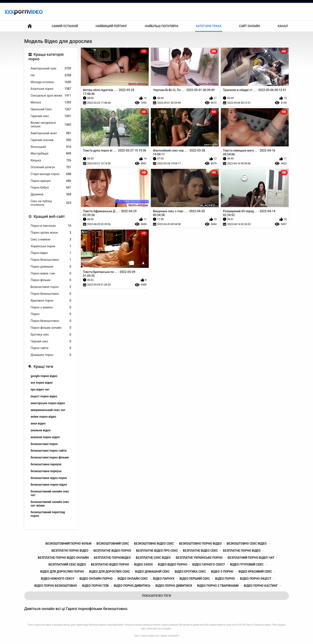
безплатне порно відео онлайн (63, 558)
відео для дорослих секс (109, 572)
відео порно (225, 579)
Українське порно (51, 246)
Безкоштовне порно (51, 287)
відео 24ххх (143, 564)
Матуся (51, 102)
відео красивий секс (255, 572)
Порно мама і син (51, 273)
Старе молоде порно (51, 174)
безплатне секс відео (153, 558)
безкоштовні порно (44, 444)
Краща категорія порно (46, 57)
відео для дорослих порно (62, 572)
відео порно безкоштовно (56, 586)
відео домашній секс (152, 572)
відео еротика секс (190, 572)
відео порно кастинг (261, 586)
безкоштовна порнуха (46, 471)
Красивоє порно (51, 301)
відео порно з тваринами (218, 586)
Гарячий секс (51, 116)
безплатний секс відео (67, 564)
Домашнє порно (51, 355)
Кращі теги (44, 366)
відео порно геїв (95, 586)
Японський (51, 147)
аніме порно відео (44, 417)
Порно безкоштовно (51, 260)
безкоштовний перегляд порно (48, 514)
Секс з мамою (51, 239)
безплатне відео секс (200, 551)
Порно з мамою (51, 307)
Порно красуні (51, 181)
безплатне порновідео (112, 558)
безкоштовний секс (113, 544)
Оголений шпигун (51, 167)
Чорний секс (51, 341)
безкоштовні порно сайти (49, 451)
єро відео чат (40, 389)
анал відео (38, 423)
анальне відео (41, 430)
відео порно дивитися (174, 586)
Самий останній (65, 26)
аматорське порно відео (48, 403)
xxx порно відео (42, 383)
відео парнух (164, 579)
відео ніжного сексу (58, 579)
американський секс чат (48, 410)
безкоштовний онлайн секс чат (50, 493)
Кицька (51, 160)
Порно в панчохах (51, 226)
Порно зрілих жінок (51, 233)
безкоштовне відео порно (49, 478)
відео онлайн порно (96, 579)
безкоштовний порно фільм (69, 544)
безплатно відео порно (110, 564)
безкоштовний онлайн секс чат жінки (50, 504)
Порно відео (51, 253)
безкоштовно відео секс (154, 544)
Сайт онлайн (250, 26)
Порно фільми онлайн (51, 328)
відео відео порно (173, 564)
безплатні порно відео (70, 551)
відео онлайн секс (133, 579)
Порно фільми (51, 280)
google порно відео (44, 376)
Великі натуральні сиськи (51, 125)
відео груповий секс (247, 564)
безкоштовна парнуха (46, 464)
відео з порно (222, 572)
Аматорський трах (51, 69)
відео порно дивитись (132, 586)
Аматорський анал (51, 133)
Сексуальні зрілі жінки (51, 96)
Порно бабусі (51, 188)
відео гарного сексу (209, 564)
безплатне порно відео (242, 551)
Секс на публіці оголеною (51, 203)
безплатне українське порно (199, 558)
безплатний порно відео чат (251, 558)
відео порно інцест (256, 579)
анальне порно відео (45, 437)
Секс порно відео (145, 636)
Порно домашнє (51, 267)
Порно (51, 314)
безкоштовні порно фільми (50, 457)
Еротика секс (51, 335)
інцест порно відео (44, 396)
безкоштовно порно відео (200, 544)
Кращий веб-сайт (49, 216)
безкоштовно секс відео (247, 544)
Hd (51, 75)
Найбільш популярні (162, 26)
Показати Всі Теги (157, 596)
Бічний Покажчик (30, 26)
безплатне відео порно (112, 551)
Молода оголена (51, 82)
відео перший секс (195, 579)
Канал (283, 26)
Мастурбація (51, 154)
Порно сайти (51, 348)
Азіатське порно (51, 89)
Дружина (51, 194)
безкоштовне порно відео (49, 485)
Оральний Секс (51, 109)
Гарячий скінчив (51, 140)
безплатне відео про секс (157, 551)
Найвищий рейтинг (111, 26)
